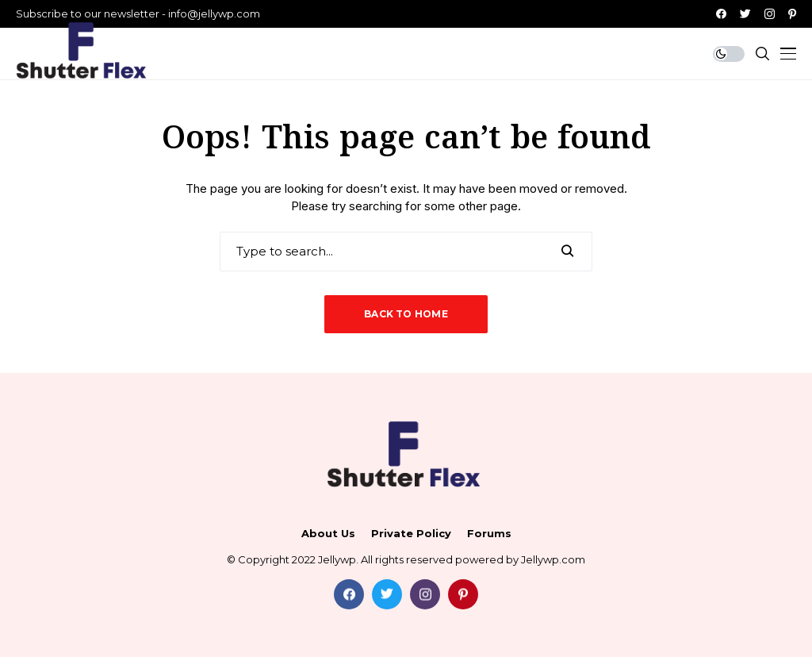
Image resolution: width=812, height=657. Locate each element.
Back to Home (406, 314)
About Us (328, 534)
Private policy (411, 534)
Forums (489, 534)
